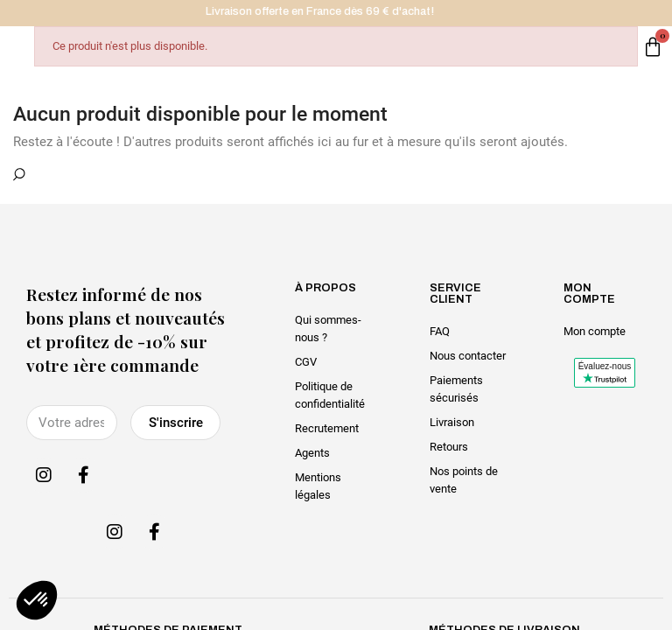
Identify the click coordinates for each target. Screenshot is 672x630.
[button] (37, 600)
